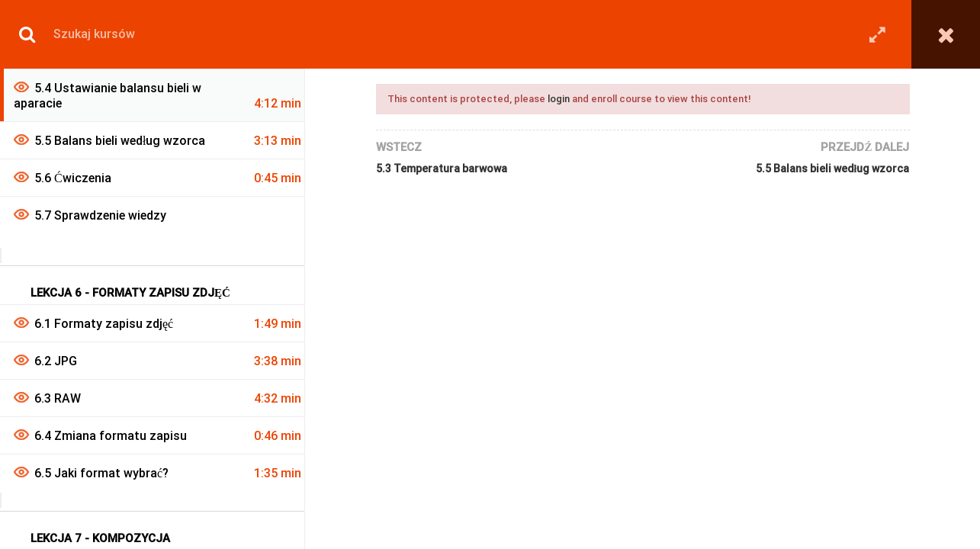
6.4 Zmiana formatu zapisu (111, 436)
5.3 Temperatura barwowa (442, 169)
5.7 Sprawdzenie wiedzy (100, 215)
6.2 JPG (56, 361)
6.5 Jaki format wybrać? (101, 473)
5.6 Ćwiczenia (73, 178)
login (559, 99)
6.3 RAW (58, 398)
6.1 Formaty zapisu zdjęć (104, 324)
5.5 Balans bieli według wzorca (833, 169)
